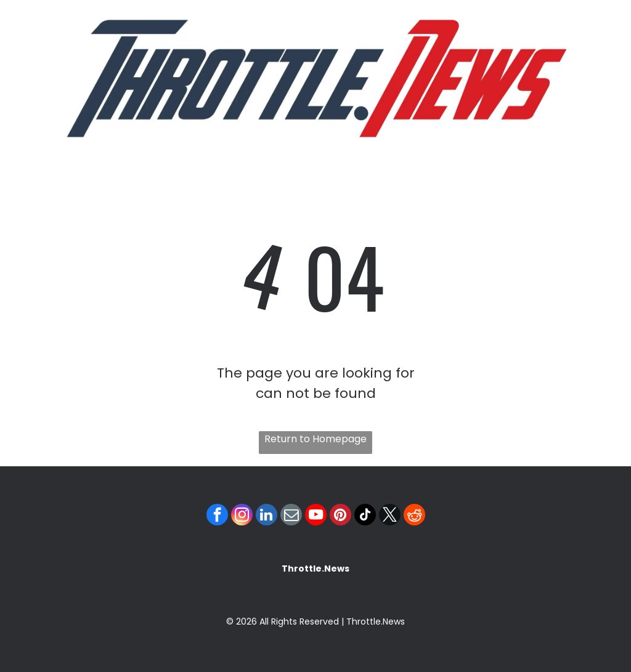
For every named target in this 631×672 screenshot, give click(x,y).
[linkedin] (267, 516)
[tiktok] (365, 516)
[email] (291, 516)
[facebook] (217, 516)
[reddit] (414, 516)
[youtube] (316, 516)
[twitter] (390, 516)
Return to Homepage (315, 439)
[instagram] (242, 516)
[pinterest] (340, 516)
